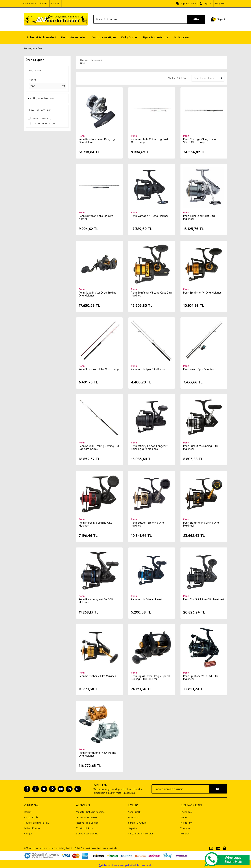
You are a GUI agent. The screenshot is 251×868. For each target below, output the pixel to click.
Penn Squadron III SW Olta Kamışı (99, 369)
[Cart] (219, 19)
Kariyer (56, 3)
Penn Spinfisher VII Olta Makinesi (203, 293)
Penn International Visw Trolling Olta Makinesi (98, 754)
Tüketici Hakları (84, 828)
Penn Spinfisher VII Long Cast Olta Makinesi (151, 294)
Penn (40, 48)
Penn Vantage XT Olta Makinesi (150, 216)
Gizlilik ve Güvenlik (87, 817)
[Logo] (56, 19)
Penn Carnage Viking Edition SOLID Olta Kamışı (200, 141)
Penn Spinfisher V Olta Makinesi (98, 676)
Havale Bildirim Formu (36, 823)
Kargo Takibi (31, 817)
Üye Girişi (134, 817)
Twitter (184, 817)
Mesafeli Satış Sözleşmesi (91, 812)
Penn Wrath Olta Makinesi (146, 599)
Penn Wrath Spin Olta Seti (199, 369)
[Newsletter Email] (189, 789)
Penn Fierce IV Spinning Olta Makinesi (96, 524)
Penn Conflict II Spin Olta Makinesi (203, 599)
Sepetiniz (133, 828)
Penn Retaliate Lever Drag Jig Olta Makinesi (97, 141)
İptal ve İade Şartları (87, 823)
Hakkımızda (29, 3)
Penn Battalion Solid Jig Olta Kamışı (96, 217)
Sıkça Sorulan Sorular (141, 834)
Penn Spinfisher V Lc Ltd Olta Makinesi (200, 678)
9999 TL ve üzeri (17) (43, 118)
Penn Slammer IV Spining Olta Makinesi (201, 524)
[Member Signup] (206, 4)
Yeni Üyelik (134, 812)
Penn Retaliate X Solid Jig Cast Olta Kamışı (150, 141)
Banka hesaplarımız (87, 834)
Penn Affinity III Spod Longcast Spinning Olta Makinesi (149, 447)
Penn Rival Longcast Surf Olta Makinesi (97, 601)
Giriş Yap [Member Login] (220, 3)
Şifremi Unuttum (137, 823)
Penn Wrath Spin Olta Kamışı (148, 369)
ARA (196, 19)
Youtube (185, 828)
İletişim (44, 3)
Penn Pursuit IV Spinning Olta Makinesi (200, 447)
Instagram (186, 823)
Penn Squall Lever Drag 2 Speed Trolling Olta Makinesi (150, 678)
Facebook (186, 812)
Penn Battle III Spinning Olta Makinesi (147, 524)
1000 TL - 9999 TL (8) (44, 124)
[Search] (149, 19)
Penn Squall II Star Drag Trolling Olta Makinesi (98, 294)
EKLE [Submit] (218, 789)
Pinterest (185, 834)
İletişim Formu (32, 828)
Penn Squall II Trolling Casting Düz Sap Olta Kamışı (99, 447)
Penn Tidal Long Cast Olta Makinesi (199, 217)
